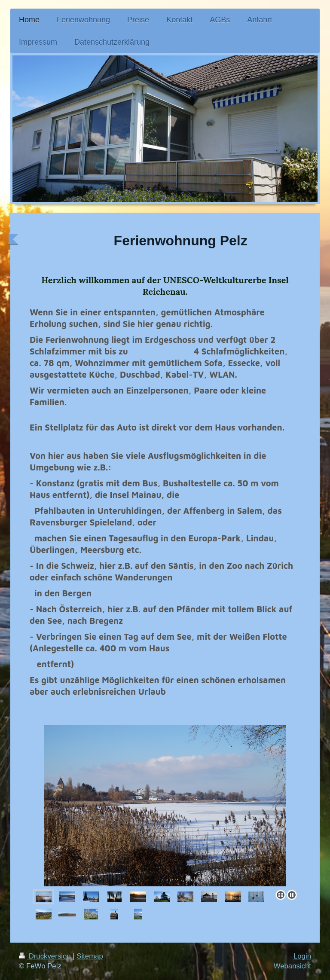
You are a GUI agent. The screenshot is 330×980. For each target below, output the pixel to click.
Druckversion (46, 956)
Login (302, 956)
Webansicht (292, 966)
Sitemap (90, 956)
